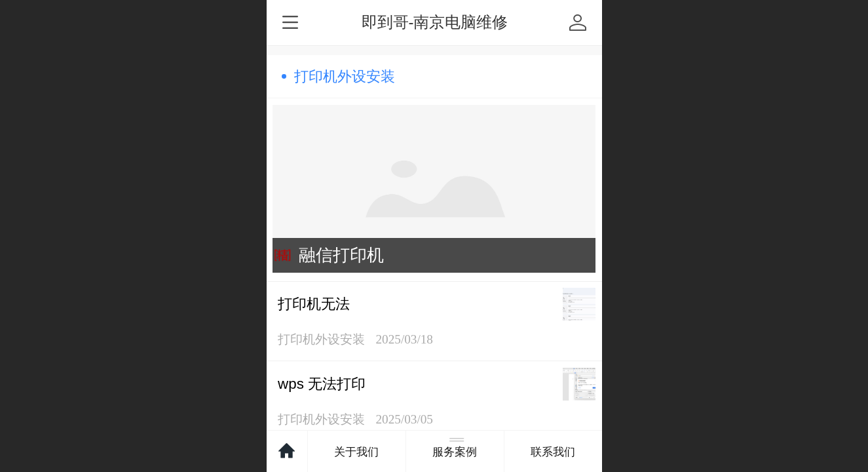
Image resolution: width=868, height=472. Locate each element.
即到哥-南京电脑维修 (435, 22)
